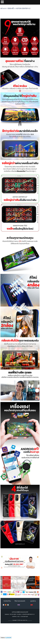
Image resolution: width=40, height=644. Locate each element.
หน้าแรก (3, 8)
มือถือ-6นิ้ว (11, 8)
